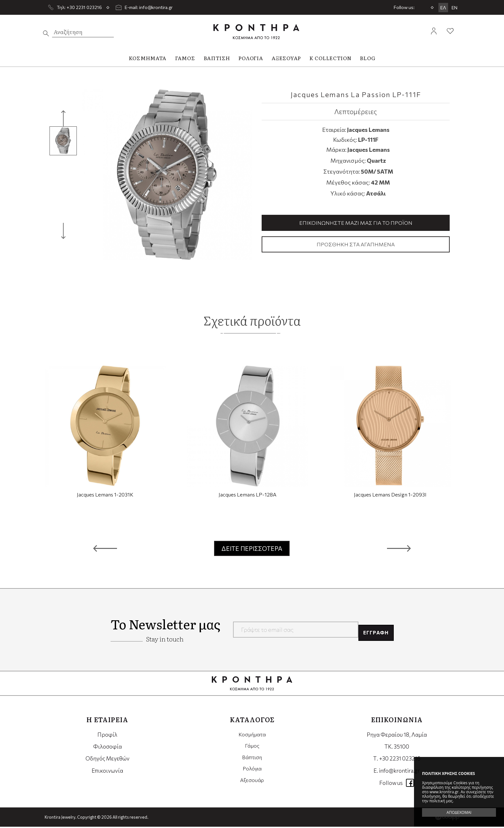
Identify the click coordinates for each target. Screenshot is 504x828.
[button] (105, 550)
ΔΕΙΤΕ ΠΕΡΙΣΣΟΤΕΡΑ (252, 550)
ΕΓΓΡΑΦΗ (373, 631)
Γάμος (252, 748)
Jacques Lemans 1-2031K (105, 496)
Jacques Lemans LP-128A (248, 496)
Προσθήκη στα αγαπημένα (356, 245)
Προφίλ (107, 736)
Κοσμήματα (252, 736)
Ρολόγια (252, 772)
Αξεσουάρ (252, 784)
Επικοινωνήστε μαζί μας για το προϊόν (356, 223)
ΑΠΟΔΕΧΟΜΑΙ (459, 812)
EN (455, 8)
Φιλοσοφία (108, 748)
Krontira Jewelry (256, 32)
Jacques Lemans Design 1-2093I (390, 496)
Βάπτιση (252, 760)
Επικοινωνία (107, 772)
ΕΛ (443, 8)
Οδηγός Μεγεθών (108, 760)
